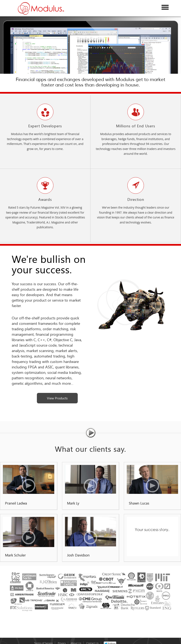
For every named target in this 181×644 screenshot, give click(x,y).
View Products (57, 398)
